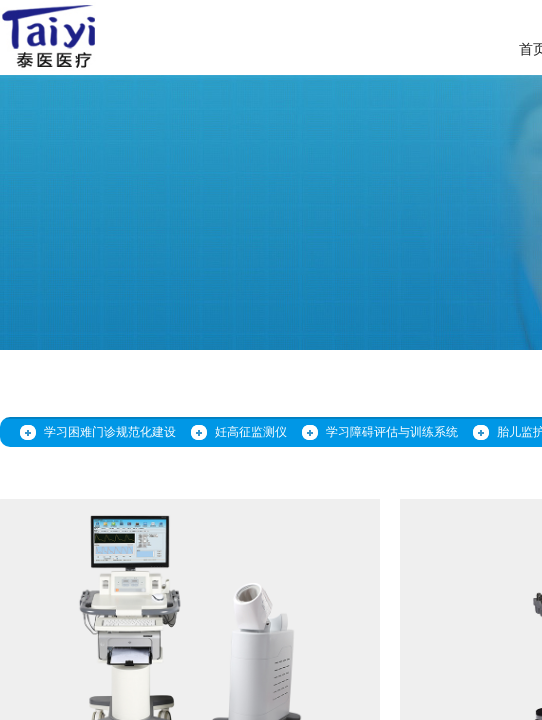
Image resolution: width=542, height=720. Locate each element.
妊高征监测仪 (251, 432)
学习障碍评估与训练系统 (392, 432)
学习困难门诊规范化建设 (110, 432)
